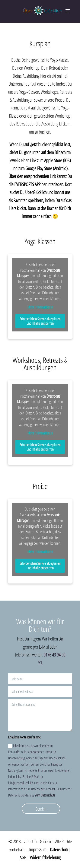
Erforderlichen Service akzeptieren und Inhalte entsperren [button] (40, 321)
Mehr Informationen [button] (40, 307)
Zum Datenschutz (45, 795)
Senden (41, 809)
